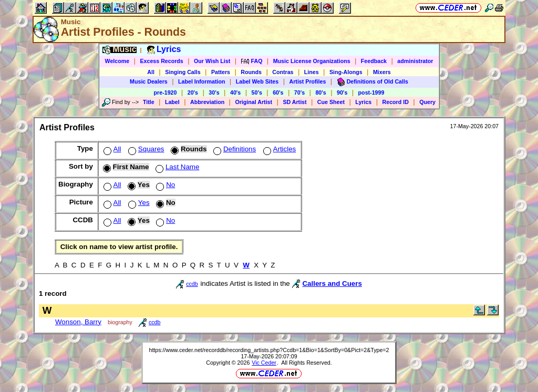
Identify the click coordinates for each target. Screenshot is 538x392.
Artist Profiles (308, 81)
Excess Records (161, 61)
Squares (145, 149)
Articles (279, 149)
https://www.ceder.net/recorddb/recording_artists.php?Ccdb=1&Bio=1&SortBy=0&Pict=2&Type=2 (269, 350)
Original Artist (254, 102)
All (151, 72)
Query (427, 102)
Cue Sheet (331, 102)
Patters (221, 72)
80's (320, 92)
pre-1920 (165, 92)
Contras (283, 72)
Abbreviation (207, 102)
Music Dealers (149, 81)
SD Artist (294, 102)
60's (278, 92)
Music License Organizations (312, 61)
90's (342, 92)
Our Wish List (212, 61)
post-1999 (371, 92)
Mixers (382, 72)
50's (257, 92)
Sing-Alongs (346, 72)
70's (299, 92)
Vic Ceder (264, 363)
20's (193, 92)
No (164, 185)
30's (214, 92)
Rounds (251, 72)
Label (172, 102)
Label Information (201, 81)
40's (235, 92)
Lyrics (363, 102)
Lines (312, 72)
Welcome (117, 61)
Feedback (374, 61)
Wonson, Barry (78, 322)
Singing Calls (183, 72)
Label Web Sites (257, 81)
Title (149, 102)
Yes (138, 203)
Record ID (396, 102)
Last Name (176, 167)
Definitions (234, 149)
